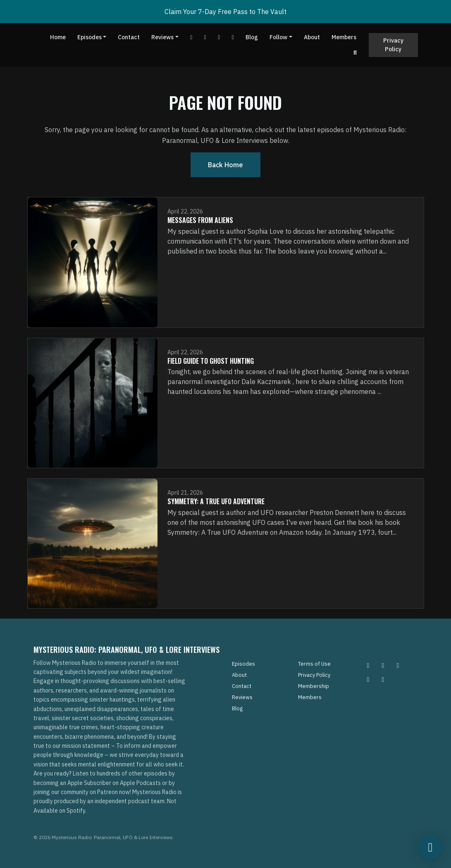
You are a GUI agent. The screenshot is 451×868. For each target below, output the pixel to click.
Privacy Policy (393, 45)
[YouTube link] (191, 37)
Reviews (162, 37)
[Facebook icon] (398, 665)
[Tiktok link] (219, 37)
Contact (129, 37)
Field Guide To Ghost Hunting (211, 361)
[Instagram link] (233, 37)
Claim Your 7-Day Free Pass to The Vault (225, 12)
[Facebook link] (205, 37)
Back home (225, 165)
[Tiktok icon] (368, 679)
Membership (314, 686)
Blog (252, 37)
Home (58, 37)
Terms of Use (314, 664)
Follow (278, 37)
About (312, 37)
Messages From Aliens (200, 220)
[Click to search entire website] (355, 53)
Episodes (89, 37)
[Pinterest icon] (383, 665)
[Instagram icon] (368, 665)
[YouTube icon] (383, 679)
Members (344, 37)
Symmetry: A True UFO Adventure (216, 501)
